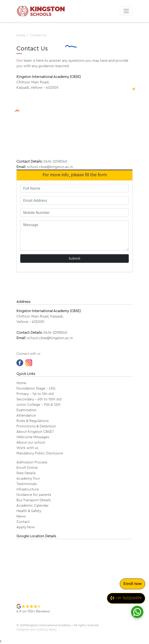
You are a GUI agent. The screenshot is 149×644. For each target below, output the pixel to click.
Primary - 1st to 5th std (35, 394)
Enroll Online (27, 468)
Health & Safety (29, 511)
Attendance (26, 415)
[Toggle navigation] (126, 11)
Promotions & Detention (36, 426)
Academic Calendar (33, 506)
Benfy (53, 629)
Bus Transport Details (34, 500)
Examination (26, 410)
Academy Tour (28, 478)
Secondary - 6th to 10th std (39, 399)
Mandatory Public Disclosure (40, 453)
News (21, 516)
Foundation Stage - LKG (36, 388)
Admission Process (32, 462)
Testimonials (27, 484)
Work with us (27, 448)
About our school (31, 442)
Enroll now (132, 584)
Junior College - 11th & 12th (38, 405)
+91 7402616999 (126, 598)
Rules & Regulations (33, 421)
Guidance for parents (34, 495)
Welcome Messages (33, 437)
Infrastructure (28, 489)
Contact (23, 522)
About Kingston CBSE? (35, 432)
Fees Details (26, 473)
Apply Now (26, 527)
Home (21, 383)
